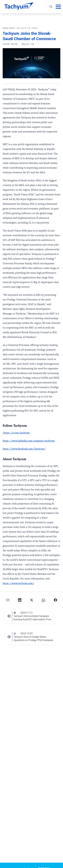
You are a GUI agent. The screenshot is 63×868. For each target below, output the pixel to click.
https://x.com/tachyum (16, 433)
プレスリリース (24, 28)
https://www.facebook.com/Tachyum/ (24, 449)
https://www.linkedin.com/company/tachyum (29, 441)
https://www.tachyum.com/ (18, 583)
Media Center (9, 28)
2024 (35, 28)
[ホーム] (19, 7)
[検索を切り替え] (51, 7)
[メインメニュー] (58, 7)
